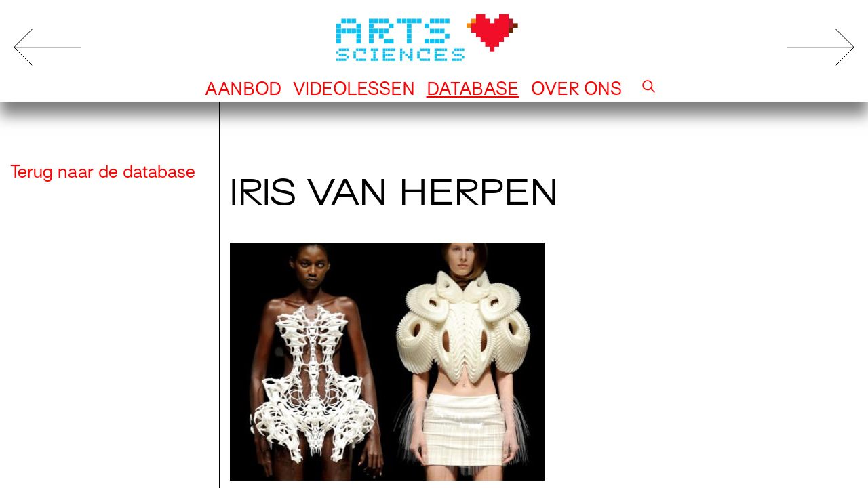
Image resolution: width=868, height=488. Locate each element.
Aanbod (243, 89)
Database (473, 89)
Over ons (576, 89)
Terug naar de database (103, 171)
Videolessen (354, 89)
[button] (649, 89)
